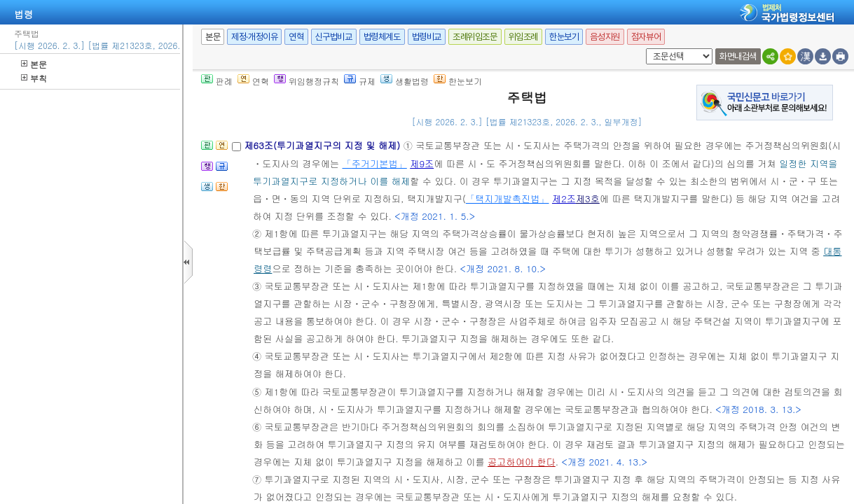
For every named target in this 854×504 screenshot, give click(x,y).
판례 (217, 81)
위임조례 (523, 37)
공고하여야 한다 (522, 462)
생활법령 (405, 81)
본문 (34, 64)
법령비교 (427, 37)
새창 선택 (643, 49)
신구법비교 (334, 37)
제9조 (422, 163)
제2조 (564, 198)
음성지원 (605, 37)
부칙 (34, 78)
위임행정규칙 (307, 81)
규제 (360, 81)
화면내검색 (738, 56)
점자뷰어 (646, 37)
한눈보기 (564, 37)
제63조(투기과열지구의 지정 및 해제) (323, 145)
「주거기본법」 (374, 163)
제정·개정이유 (254, 37)
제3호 (588, 198)
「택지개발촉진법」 (508, 198)
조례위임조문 (475, 37)
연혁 (296, 37)
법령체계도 (382, 37)
